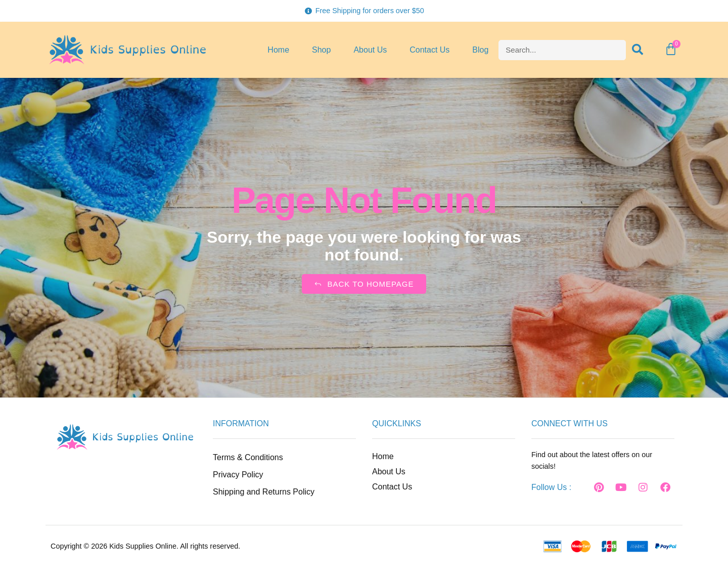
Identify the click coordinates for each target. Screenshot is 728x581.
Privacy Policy (238, 475)
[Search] (638, 50)
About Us (370, 50)
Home (278, 50)
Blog (480, 50)
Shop (321, 50)
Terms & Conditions (248, 457)
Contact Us (429, 50)
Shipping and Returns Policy (264, 492)
